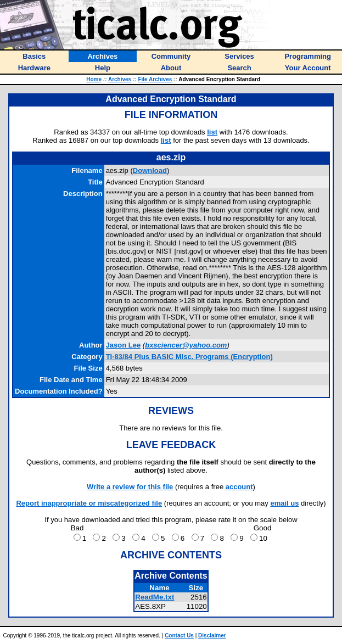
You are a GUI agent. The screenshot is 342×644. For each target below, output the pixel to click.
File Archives (155, 79)
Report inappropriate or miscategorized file (89, 503)
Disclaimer (212, 635)
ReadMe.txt (155, 597)
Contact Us (179, 635)
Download (150, 170)
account (239, 487)
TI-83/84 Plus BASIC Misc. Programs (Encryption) (189, 357)
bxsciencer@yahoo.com (186, 345)
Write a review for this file (130, 487)
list (212, 132)
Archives (120, 79)
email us (284, 503)
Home (94, 79)
